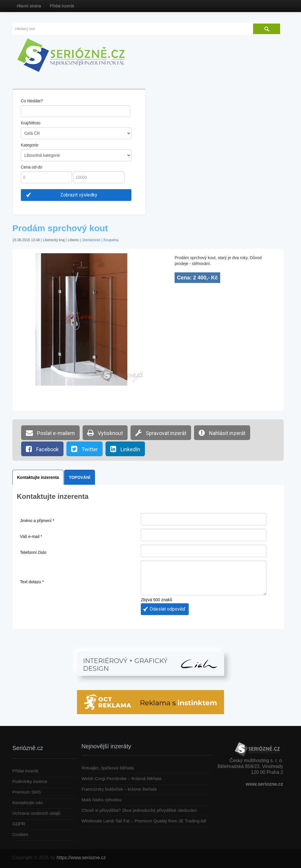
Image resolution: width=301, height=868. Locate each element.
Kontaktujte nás (27, 803)
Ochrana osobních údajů (36, 813)
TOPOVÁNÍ (80, 477)
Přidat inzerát (62, 6)
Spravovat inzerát (161, 433)
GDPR (19, 824)
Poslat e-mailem (50, 433)
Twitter (85, 449)
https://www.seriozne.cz (81, 858)
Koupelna (111, 240)
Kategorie (30, 145)
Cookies (20, 834)
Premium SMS (27, 792)
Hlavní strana (29, 6)
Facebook (42, 449)
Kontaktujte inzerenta (38, 477)
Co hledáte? (32, 101)
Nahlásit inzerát (222, 433)
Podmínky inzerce (30, 781)
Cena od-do (32, 167)
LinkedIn (125, 449)
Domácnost (91, 240)
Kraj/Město (31, 123)
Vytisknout (105, 433)
